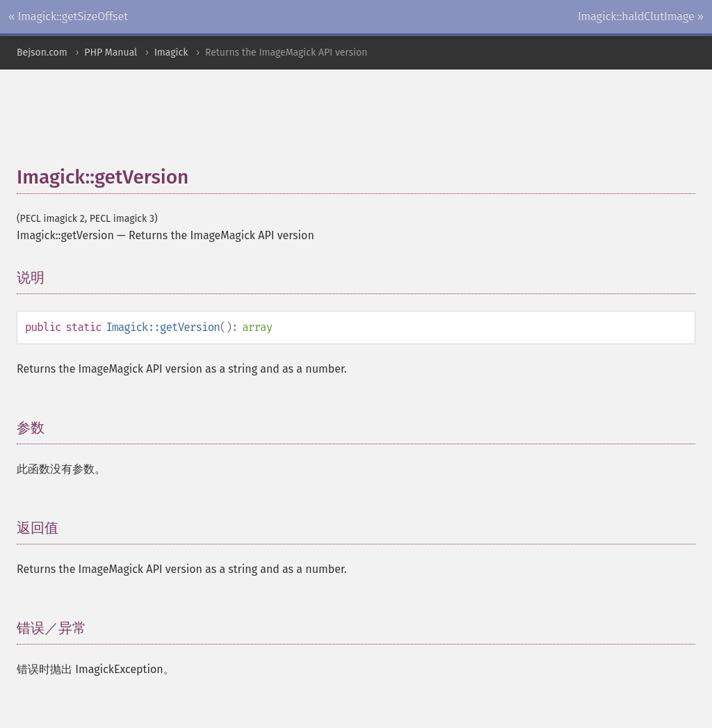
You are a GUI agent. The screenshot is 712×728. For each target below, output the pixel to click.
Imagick (171, 52)
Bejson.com (42, 52)
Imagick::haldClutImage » (641, 16)
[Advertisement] (354, 124)
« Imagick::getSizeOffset (68, 16)
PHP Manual (111, 52)
